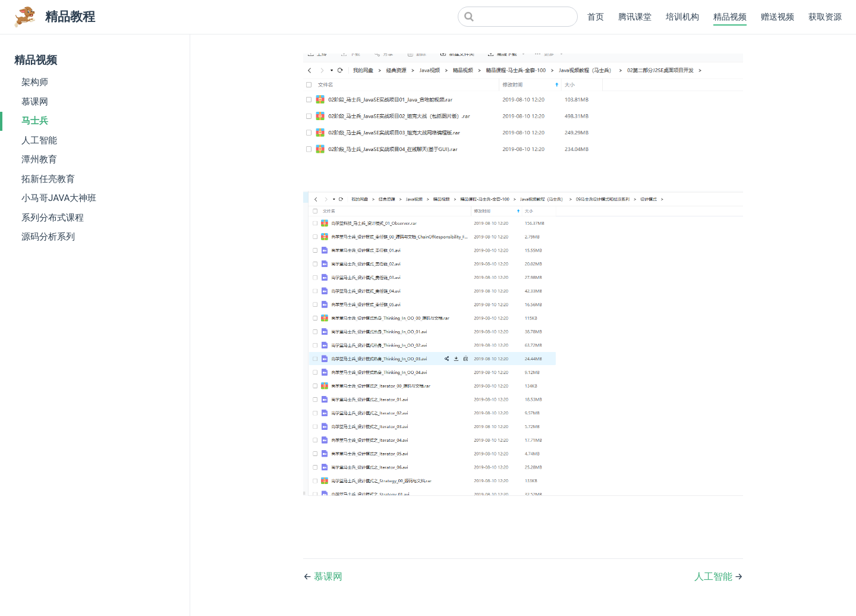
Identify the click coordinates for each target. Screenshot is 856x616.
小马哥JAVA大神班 (59, 198)
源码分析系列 (48, 237)
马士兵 (35, 121)
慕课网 (35, 102)
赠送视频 (778, 17)
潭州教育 (39, 159)
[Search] (518, 17)
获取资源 (825, 17)
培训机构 (682, 17)
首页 (596, 17)
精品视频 (730, 17)
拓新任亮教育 (48, 179)
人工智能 (39, 140)
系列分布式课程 (53, 218)
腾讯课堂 (635, 17)
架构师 (35, 82)
